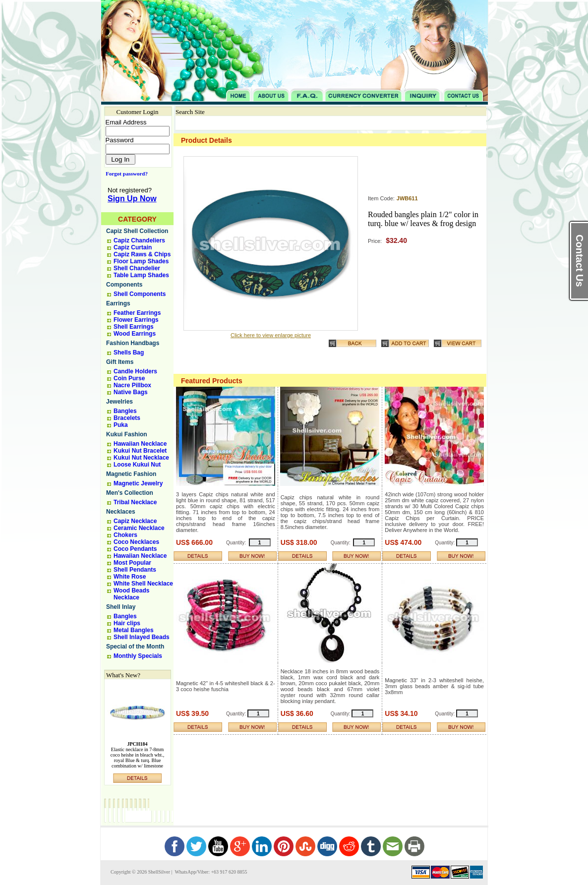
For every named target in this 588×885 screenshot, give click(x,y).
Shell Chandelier (137, 268)
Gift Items (120, 362)
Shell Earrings (134, 327)
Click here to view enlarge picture (271, 335)
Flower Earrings (136, 320)
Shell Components (140, 294)
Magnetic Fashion (131, 474)
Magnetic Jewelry (138, 483)
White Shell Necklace (143, 584)
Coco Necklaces (136, 542)
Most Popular (132, 563)
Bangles (125, 411)
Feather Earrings (137, 313)
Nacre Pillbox (132, 385)
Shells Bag (129, 353)
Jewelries (119, 402)
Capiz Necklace (135, 521)
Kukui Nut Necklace (141, 458)
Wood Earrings (135, 334)
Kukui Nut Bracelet (140, 451)
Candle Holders (135, 371)
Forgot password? (125, 174)
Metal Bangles (134, 630)
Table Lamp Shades (141, 275)
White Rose (130, 577)
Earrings (118, 303)
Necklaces (121, 512)
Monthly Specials (138, 656)
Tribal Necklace (135, 502)
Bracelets (127, 418)
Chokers (125, 535)
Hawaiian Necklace (140, 444)
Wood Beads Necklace (131, 594)
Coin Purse (129, 378)
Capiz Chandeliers (139, 240)
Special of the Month (135, 647)
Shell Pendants (135, 570)
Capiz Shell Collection (137, 231)
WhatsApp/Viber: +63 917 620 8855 (210, 872)
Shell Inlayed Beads (142, 637)
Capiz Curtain (133, 247)
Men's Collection (130, 493)
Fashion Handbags (133, 343)
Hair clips (127, 623)
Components (124, 285)
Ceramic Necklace (139, 528)
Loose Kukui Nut (137, 465)
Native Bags (131, 392)
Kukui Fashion (127, 434)
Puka (121, 425)
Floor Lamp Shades (141, 261)
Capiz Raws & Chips (142, 254)
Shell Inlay (121, 607)
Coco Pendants (135, 549)
